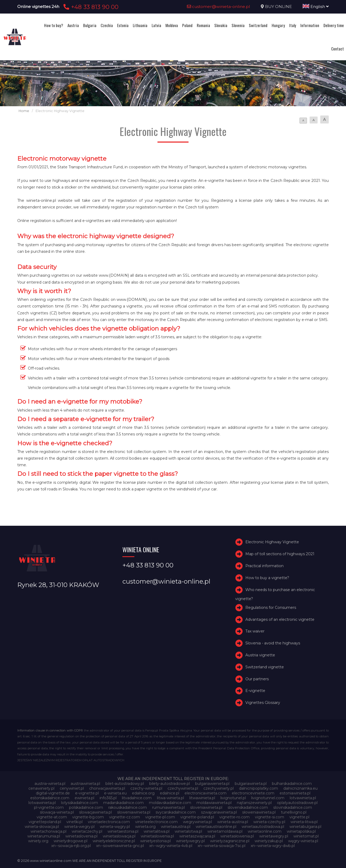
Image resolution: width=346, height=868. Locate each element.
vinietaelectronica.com (109, 822)
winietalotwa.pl (188, 831)
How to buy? (54, 25)
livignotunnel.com (268, 798)
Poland (187, 25)
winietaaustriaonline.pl (216, 827)
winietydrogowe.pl (71, 841)
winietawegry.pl (274, 836)
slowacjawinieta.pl (95, 812)
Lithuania (140, 25)
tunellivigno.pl (294, 812)
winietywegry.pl (190, 841)
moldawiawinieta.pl (214, 803)
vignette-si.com (270, 817)
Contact (338, 49)
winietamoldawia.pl (225, 831)
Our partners (257, 679)
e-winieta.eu (115, 793)
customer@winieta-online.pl (219, 7)
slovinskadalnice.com (293, 807)
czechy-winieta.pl (146, 788)
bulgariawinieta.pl (251, 784)
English (316, 7)
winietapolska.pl (301, 831)
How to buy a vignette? (267, 578)
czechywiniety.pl (219, 788)
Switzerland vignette (265, 667)
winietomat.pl (306, 836)
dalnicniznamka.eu (300, 788)
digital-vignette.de (53, 793)
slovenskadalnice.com (248, 807)
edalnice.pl (170, 793)
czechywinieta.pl (183, 788)
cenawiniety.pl (41, 788)
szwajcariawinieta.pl (219, 812)
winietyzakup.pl (269, 841)
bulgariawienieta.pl (212, 784)
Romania (203, 25)
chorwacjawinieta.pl (107, 788)
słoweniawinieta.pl (259, 812)
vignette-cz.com (125, 817)
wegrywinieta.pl (197, 822)
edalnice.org (143, 793)
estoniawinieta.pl (295, 793)
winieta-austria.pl (233, 822)
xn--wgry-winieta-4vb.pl (171, 846)
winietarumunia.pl (44, 836)
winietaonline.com (265, 831)
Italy (293, 25)
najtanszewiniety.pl (254, 803)
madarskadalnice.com (123, 803)
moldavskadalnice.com (170, 803)
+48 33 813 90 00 (90, 7)
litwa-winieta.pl (170, 798)
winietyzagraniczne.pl (230, 841)
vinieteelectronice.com (156, 822)
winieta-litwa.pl (304, 822)
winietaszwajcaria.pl (197, 836)
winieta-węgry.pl (115, 827)
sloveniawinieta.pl (206, 807)
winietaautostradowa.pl (263, 827)
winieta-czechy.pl (269, 822)
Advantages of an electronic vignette (280, 619)
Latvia (156, 25)
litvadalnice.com (137, 798)
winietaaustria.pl (176, 827)
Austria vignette (260, 655)
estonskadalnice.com (50, 798)
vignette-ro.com (234, 817)
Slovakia (221, 25)
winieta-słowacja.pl (42, 827)
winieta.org (145, 827)
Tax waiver (255, 631)
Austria (73, 25)
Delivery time (334, 25)
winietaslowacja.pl (119, 836)
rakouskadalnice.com (128, 807)
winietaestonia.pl (123, 831)
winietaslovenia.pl (81, 836)
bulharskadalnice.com (292, 784)
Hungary (278, 25)
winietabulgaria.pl (305, 827)
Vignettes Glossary (263, 703)
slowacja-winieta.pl (57, 812)
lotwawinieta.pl (42, 803)
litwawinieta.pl (202, 798)
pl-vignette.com (49, 807)
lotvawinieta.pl (303, 798)
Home (24, 111)
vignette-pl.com (160, 817)
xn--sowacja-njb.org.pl (71, 846)
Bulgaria (90, 25)
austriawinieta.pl (85, 784)
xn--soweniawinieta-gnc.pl (120, 846)
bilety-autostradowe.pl (170, 784)
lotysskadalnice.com (80, 803)
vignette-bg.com (88, 817)
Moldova (172, 25)
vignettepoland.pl (45, 822)
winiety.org (38, 841)
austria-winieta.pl (50, 784)
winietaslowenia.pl (157, 836)
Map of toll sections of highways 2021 (280, 554)
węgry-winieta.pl (303, 841)
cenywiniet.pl (72, 788)
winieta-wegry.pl (79, 827)
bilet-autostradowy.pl (125, 784)
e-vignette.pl (87, 793)
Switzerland (258, 25)
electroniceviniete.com (253, 793)
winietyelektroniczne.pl (114, 841)
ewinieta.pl (84, 798)
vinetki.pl (74, 822)
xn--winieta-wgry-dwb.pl (273, 846)
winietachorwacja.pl (48, 831)
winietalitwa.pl (157, 831)
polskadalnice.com (86, 807)
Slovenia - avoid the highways (273, 643)
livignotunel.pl (233, 798)
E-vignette (255, 691)
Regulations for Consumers (271, 608)
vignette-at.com (52, 817)
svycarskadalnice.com (176, 812)
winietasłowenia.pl (237, 836)
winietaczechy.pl (87, 831)
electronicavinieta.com (206, 793)
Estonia (123, 25)
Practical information (264, 566)
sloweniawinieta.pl (134, 812)
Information (310, 25)
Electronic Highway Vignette (272, 542)
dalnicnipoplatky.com (259, 788)
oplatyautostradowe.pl (297, 803)
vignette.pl (299, 817)
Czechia (107, 25)
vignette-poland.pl (197, 817)
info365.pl (108, 798)
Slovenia (238, 25)
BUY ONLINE (278, 7)
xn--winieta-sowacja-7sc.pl (221, 846)
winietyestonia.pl (155, 841)
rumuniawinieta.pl (168, 807)
